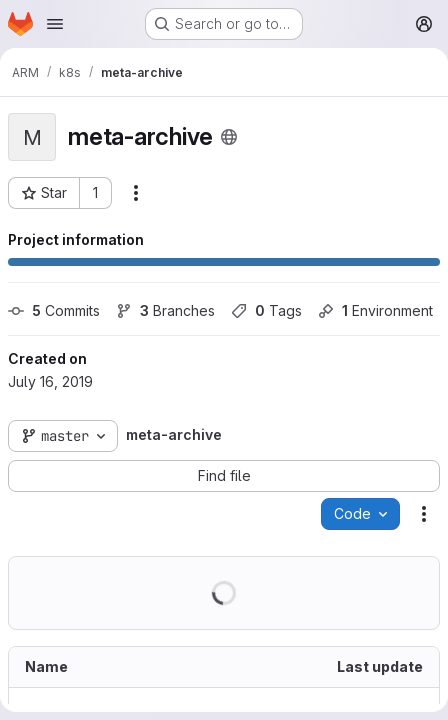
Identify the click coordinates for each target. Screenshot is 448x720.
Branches (165, 310)
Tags (266, 310)
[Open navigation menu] (55, 24)
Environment (375, 310)
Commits (54, 310)
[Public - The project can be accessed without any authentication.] (229, 137)
